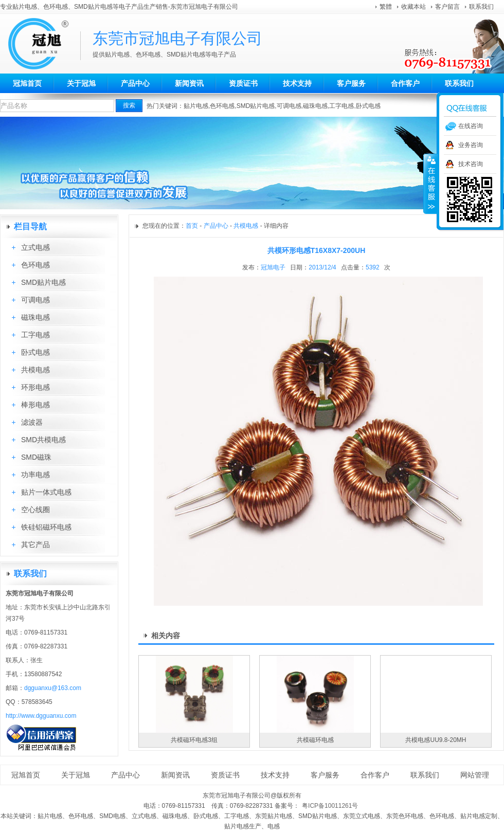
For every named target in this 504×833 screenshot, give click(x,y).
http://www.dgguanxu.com (41, 716)
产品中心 (135, 83)
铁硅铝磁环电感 (46, 527)
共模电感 (35, 370)
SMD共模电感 (43, 440)
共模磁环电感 (315, 740)
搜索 (129, 105)
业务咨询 (471, 145)
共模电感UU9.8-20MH (436, 740)
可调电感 (289, 106)
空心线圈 (35, 510)
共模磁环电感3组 (194, 740)
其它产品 (35, 545)
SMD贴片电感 (256, 106)
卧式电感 (368, 106)
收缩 (430, 184)
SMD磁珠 (36, 457)
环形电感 (35, 387)
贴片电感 (196, 106)
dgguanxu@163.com (53, 688)
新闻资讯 (189, 83)
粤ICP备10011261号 (330, 806)
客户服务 (351, 83)
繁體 (386, 7)
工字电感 (341, 106)
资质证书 (243, 83)
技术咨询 (471, 164)
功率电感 (35, 475)
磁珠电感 (315, 106)
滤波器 (32, 422)
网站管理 (475, 775)
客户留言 (447, 7)
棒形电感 (35, 405)
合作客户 (405, 83)
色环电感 (222, 106)
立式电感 (35, 247)
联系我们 (481, 7)
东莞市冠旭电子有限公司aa (44, 44)
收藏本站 (413, 7)
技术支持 (297, 83)
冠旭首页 (27, 83)
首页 (192, 226)
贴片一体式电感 (46, 492)
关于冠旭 (81, 83)
